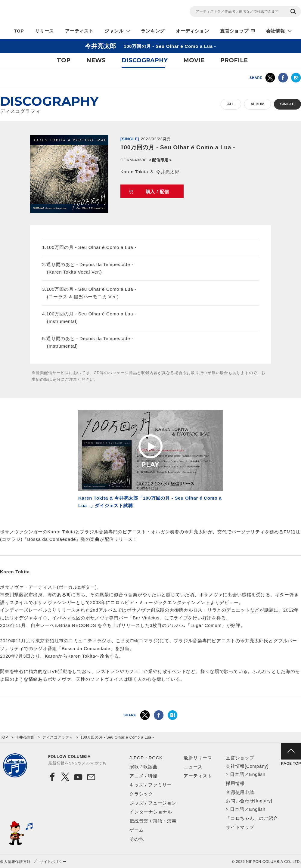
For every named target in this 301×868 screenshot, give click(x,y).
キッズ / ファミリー (151, 785)
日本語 (237, 774)
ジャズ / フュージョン (153, 803)
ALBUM (258, 104)
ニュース (193, 767)
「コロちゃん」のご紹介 (252, 818)
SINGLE (287, 104)
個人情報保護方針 (15, 862)
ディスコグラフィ (57, 737)
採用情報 (235, 783)
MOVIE (194, 60)
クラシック (141, 794)
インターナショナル (151, 812)
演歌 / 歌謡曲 (144, 767)
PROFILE (234, 60)
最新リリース (198, 758)
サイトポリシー (53, 862)
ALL (231, 104)
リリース (44, 31)
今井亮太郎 (25, 737)
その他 (137, 839)
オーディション (192, 31)
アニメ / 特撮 (144, 776)
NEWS (96, 60)
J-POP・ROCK (146, 758)
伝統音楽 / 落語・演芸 (153, 821)
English (257, 774)
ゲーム (137, 830)
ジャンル (114, 31)
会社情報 (276, 31)
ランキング (153, 31)
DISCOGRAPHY (145, 60)
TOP (19, 31)
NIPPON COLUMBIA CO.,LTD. (54, 12)
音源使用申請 (240, 792)
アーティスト (79, 31)
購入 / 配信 (157, 192)
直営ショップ (234, 31)
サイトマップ (240, 827)
